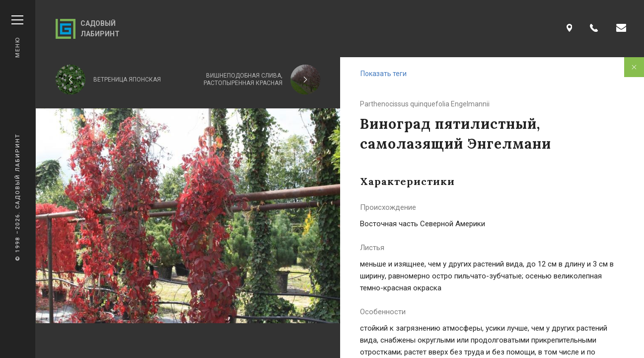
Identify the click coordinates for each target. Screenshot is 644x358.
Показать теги (384, 74)
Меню (17, 37)
